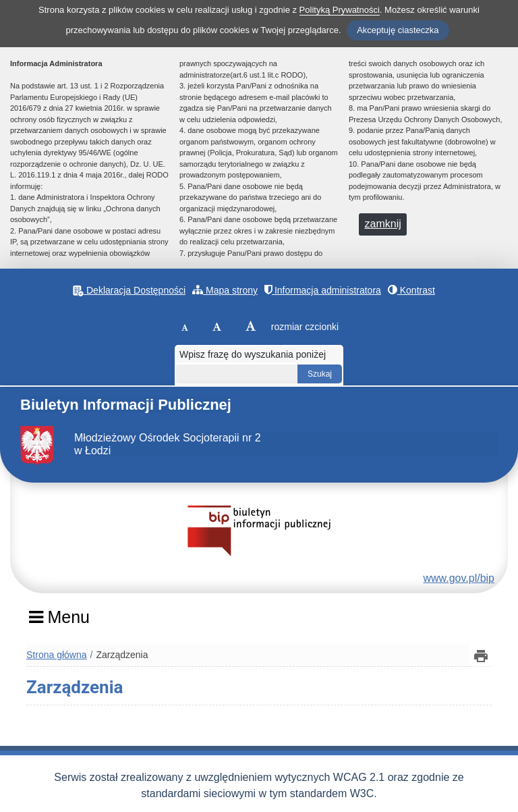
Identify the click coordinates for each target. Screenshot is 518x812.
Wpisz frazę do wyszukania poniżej (253, 354)
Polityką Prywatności (340, 10)
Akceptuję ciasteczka (398, 30)
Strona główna (57, 655)
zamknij (383, 224)
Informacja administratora (323, 290)
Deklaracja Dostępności (129, 291)
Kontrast (411, 290)
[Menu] (59, 622)
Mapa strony (225, 290)
